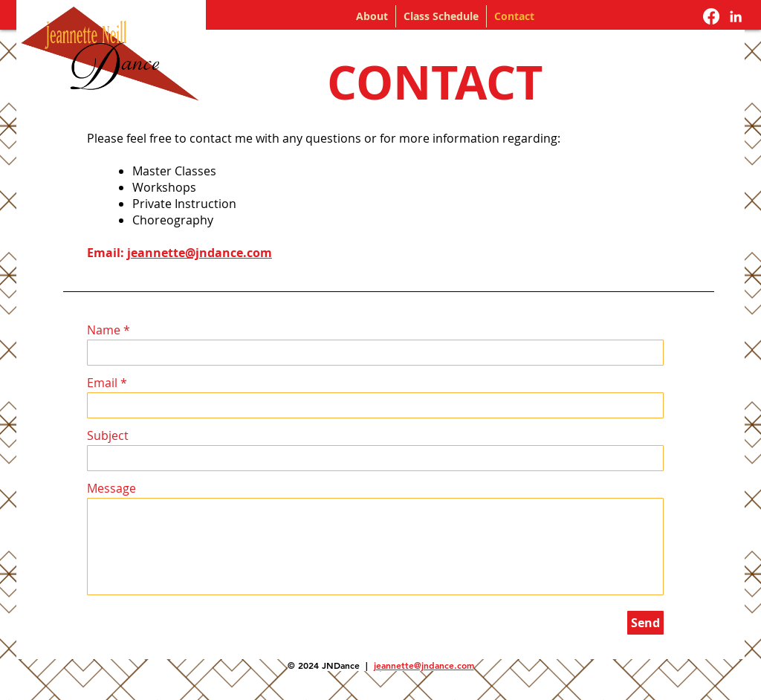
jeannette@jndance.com (200, 253)
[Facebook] (711, 16)
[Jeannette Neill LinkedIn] (736, 16)
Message (111, 488)
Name (104, 330)
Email (102, 383)
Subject (108, 435)
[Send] (645, 623)
